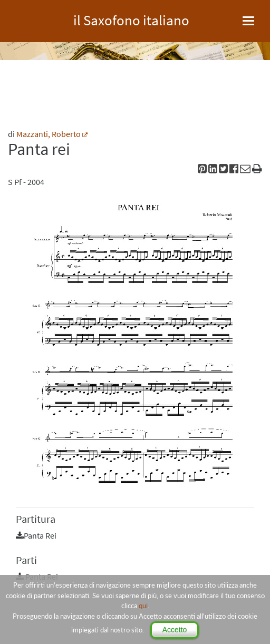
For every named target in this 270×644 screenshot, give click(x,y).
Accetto (175, 630)
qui (143, 606)
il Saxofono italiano (131, 19)
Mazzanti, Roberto (49, 134)
